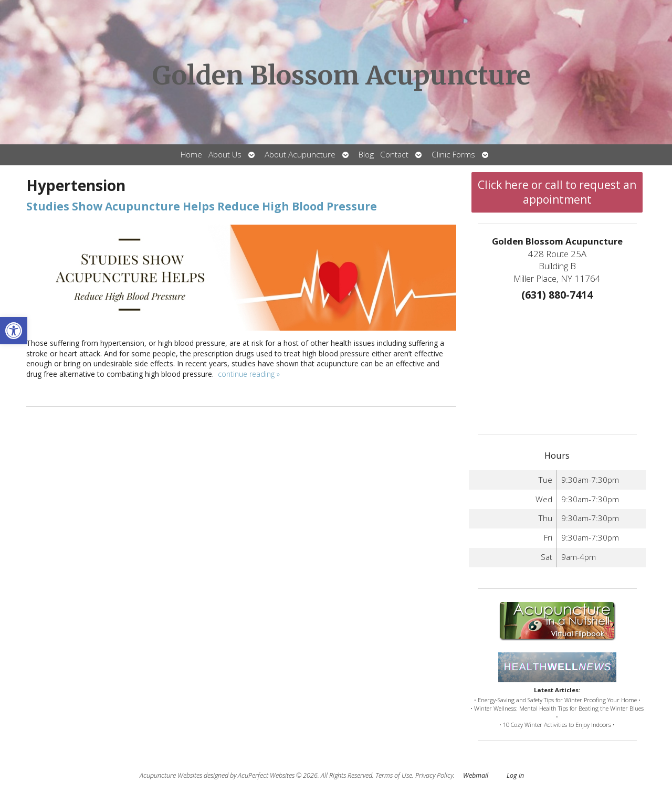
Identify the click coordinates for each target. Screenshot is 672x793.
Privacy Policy (434, 775)
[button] (14, 331)
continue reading (249, 374)
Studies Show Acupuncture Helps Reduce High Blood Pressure (202, 206)
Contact (394, 155)
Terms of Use (394, 775)
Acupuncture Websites (171, 775)
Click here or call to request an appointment (557, 192)
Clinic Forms (453, 155)
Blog (366, 155)
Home (191, 155)
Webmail (476, 775)
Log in (515, 775)
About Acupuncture (300, 155)
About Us (225, 155)
